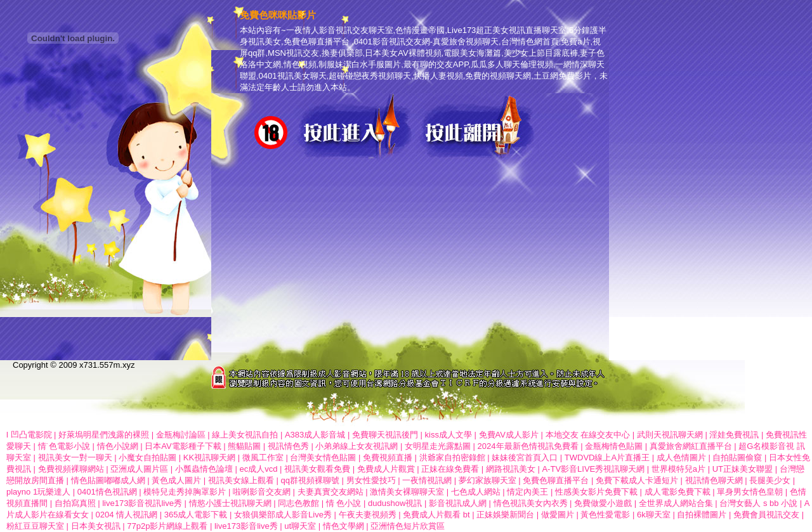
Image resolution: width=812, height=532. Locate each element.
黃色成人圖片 (176, 480)
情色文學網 (344, 526)
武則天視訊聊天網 (670, 435)
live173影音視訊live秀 (142, 503)
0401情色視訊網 (107, 492)
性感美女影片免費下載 (596, 492)
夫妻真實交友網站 (331, 492)
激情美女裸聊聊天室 (407, 492)
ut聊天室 (300, 526)
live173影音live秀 (246, 526)
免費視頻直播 (388, 457)
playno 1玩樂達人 (38, 492)
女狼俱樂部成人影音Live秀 (283, 515)
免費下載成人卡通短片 (637, 480)
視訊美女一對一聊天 (75, 457)
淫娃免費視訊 (734, 435)
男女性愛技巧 (371, 480)
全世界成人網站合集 (676, 503)
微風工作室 (263, 457)
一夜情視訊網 (427, 480)
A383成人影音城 (315, 435)
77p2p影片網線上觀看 (167, 526)
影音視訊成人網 (458, 503)
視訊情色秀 (288, 446)
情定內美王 (527, 492)
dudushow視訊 (395, 503)
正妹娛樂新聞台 (505, 515)
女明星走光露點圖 (438, 446)
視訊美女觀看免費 (317, 469)
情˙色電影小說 (64, 446)
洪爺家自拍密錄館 (452, 457)
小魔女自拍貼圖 (147, 457)
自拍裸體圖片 (702, 515)
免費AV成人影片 (509, 435)
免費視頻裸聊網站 (71, 469)
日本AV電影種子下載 (183, 446)
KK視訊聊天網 (209, 457)
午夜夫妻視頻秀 (368, 515)
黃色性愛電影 (605, 515)
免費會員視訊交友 (766, 515)
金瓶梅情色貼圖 (614, 446)
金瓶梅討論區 (181, 435)
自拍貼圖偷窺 (737, 457)
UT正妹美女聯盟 (743, 469)
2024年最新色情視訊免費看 (528, 446)
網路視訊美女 (511, 469)
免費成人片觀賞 (386, 469)
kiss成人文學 (449, 435)
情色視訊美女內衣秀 (531, 503)
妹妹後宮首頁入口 (525, 457)
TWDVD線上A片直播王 (607, 457)
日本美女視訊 (96, 526)
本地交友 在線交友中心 (588, 435)
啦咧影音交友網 (262, 492)
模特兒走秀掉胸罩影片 (185, 492)
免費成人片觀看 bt (436, 515)
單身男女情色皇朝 (750, 492)
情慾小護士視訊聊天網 (230, 503)
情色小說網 (118, 446)
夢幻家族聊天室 (488, 480)
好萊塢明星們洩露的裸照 (104, 435)
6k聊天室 (654, 515)
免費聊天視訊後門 (385, 435)
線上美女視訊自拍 (245, 435)
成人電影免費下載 (678, 492)
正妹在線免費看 (450, 469)
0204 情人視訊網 (127, 515)
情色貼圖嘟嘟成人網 (108, 480)
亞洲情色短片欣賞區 (408, 526)
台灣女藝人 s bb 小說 (758, 503)
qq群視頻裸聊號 (310, 480)
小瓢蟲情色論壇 (204, 469)
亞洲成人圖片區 (139, 469)
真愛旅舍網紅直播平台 (691, 446)
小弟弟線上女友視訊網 (357, 446)
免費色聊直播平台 (557, 480)
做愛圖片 (558, 515)
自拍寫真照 (75, 503)
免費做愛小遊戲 (603, 503)
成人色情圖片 (681, 457)
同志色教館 (298, 503)
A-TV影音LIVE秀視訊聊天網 (593, 469)
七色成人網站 (476, 492)
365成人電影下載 (196, 515)
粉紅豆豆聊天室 (35, 526)
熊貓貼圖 (244, 446)
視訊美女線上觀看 (241, 480)
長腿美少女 (770, 480)
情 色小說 (344, 503)
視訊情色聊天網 (714, 480)
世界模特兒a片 (678, 469)
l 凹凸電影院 (29, 435)
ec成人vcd (258, 469)
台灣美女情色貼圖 (323, 457)
